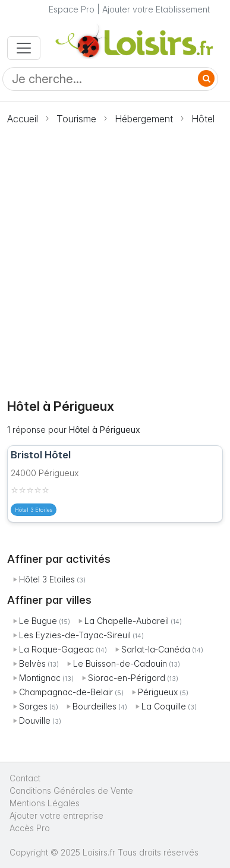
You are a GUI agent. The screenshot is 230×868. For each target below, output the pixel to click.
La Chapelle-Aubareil (127, 621)
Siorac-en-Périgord (127, 678)
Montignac (40, 678)
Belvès (32, 663)
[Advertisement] (115, 255)
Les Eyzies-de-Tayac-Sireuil (75, 635)
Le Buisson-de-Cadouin (120, 663)
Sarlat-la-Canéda (156, 649)
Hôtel (203, 119)
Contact (25, 778)
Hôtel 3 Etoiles (47, 579)
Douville (35, 720)
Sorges (33, 706)
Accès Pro (30, 828)
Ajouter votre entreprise (58, 815)
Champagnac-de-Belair (66, 692)
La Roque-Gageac (56, 649)
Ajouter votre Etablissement (156, 9)
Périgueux (158, 692)
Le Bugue (38, 621)
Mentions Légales (45, 803)
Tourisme (76, 119)
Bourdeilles (94, 706)
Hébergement (144, 119)
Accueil (23, 119)
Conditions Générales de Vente (71, 791)
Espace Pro (72, 9)
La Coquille (164, 706)
